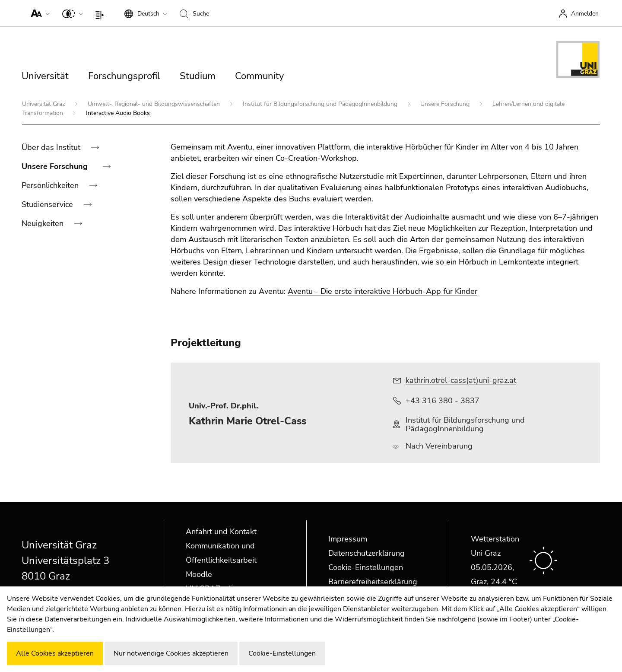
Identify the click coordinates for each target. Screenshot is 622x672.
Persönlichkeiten (51, 185)
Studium (198, 76)
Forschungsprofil (124, 76)
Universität (45, 76)
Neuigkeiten (44, 223)
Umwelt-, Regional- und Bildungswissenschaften (155, 104)
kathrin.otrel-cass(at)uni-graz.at (461, 380)
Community (259, 76)
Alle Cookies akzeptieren (55, 653)
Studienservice (48, 204)
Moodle (199, 574)
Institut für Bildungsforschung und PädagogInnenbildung (321, 104)
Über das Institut (52, 147)
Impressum (348, 539)
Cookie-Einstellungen (366, 567)
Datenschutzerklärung (367, 553)
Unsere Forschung (446, 104)
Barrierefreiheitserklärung (373, 582)
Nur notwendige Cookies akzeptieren (171, 653)
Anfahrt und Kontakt (221, 532)
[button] (38, 13)
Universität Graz (44, 104)
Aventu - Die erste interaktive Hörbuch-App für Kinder (382, 291)
